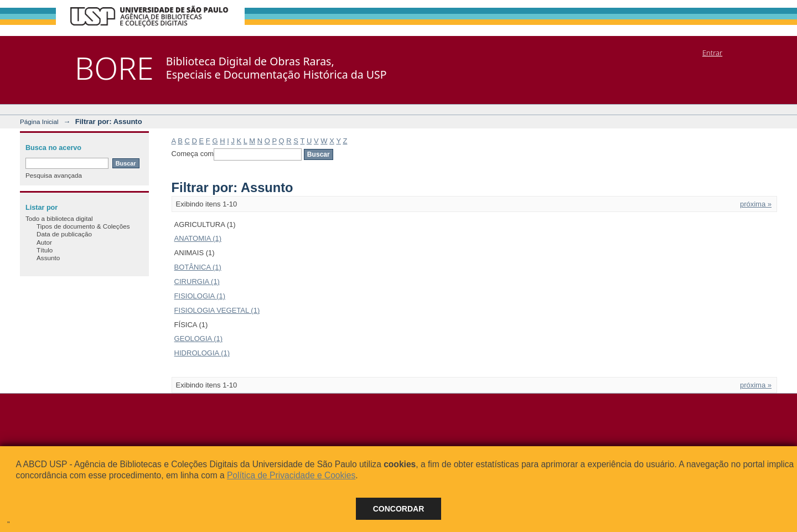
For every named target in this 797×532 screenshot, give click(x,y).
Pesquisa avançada (54, 175)
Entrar (712, 53)
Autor (44, 242)
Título (45, 250)
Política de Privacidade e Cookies (291, 475)
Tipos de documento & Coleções (83, 226)
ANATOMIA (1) (198, 238)
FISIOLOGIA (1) (200, 296)
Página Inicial (39, 122)
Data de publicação (64, 234)
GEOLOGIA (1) (198, 339)
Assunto (48, 258)
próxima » (756, 204)
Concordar (399, 509)
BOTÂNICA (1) (198, 267)
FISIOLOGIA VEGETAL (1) (217, 310)
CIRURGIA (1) (197, 282)
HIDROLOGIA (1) (202, 353)
